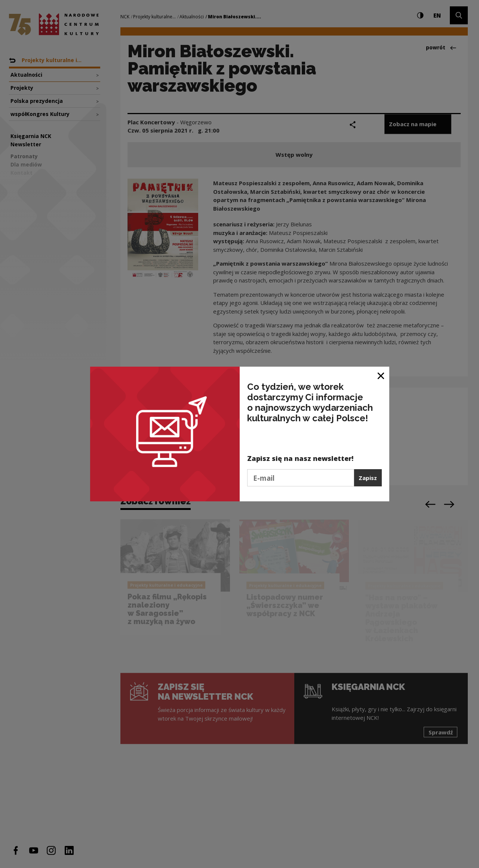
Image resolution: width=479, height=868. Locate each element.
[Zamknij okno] (381, 375)
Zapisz (368, 478)
